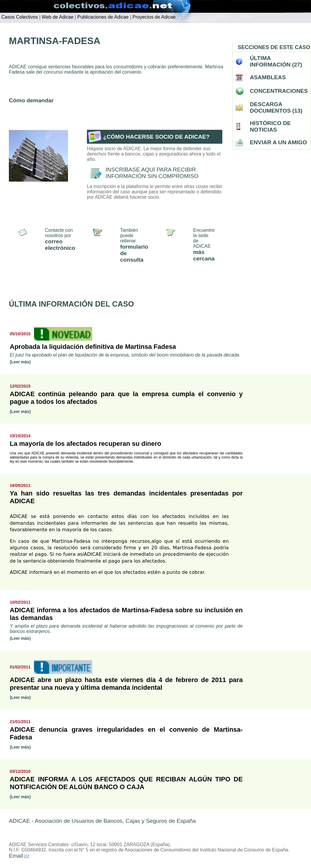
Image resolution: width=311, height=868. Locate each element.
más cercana (204, 255)
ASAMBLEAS (268, 77)
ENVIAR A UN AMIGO (278, 142)
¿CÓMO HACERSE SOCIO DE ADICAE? (156, 137)
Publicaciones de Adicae (102, 17)
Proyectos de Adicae (153, 17)
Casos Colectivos (19, 17)
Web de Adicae (57, 17)
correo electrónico (60, 245)
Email (16, 856)
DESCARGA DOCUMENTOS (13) (276, 107)
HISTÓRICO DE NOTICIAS (270, 126)
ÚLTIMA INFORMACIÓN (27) (276, 61)
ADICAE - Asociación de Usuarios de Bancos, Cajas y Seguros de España (102, 821)
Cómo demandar (31, 100)
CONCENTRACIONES (279, 91)
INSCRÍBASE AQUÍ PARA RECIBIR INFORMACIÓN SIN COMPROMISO (152, 173)
